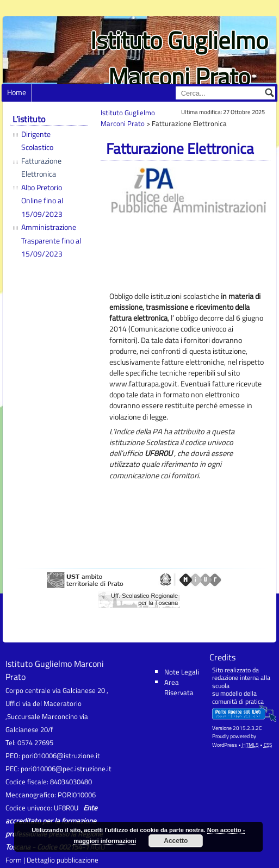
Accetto (176, 841)
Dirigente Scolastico (37, 141)
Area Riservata (179, 687)
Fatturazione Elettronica (41, 167)
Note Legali (182, 672)
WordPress (225, 745)
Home (17, 92)
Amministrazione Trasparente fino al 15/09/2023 (51, 241)
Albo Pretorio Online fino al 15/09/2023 (42, 201)
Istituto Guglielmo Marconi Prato (179, 58)
